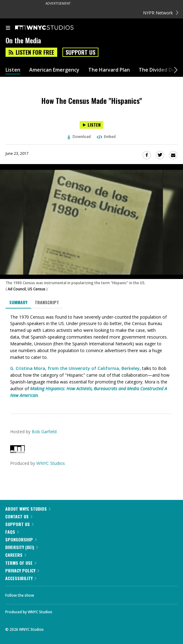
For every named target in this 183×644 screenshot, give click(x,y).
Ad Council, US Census (27, 289)
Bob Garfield (44, 432)
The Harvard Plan (109, 70)
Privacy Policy (22, 570)
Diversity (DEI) (22, 547)
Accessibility (21, 578)
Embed (106, 137)
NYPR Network (161, 13)
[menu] (8, 28)
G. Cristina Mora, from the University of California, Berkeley (75, 368)
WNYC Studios (51, 463)
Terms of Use (21, 563)
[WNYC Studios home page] (52, 28)
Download (79, 137)
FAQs (12, 532)
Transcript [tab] (47, 302)
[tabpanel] (91, 356)
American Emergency (54, 70)
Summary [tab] (18, 302)
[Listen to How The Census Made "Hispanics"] (91, 125)
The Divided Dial (158, 70)
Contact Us (19, 516)
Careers (16, 555)
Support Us (80, 52)
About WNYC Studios (28, 509)
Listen (13, 70)
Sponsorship (21, 539)
